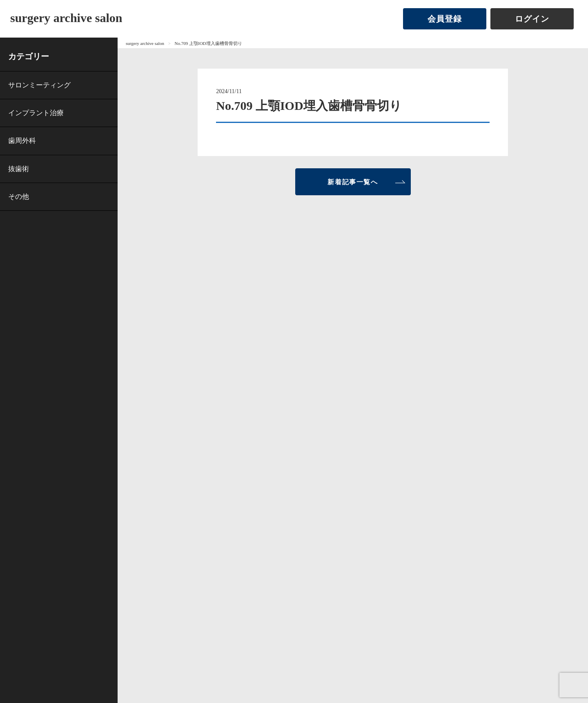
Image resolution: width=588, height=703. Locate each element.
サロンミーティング (39, 85)
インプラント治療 (36, 113)
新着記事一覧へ (353, 182)
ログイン (532, 19)
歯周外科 (22, 141)
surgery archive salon (66, 18)
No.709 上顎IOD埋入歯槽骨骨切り (208, 43)
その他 (19, 197)
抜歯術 (19, 169)
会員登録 (445, 19)
